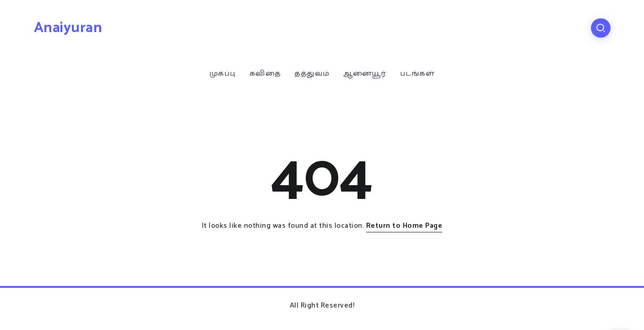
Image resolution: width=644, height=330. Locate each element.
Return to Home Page (404, 226)
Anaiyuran (68, 28)
